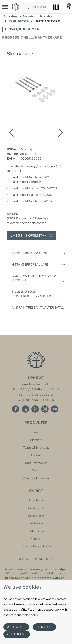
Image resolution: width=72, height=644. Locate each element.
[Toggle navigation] (5, 7)
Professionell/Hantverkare (32, 38)
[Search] (27, 7)
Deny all (45, 627)
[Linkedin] (25, 409)
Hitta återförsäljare (38, 264)
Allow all (16, 627)
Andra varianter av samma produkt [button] (38, 278)
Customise (17, 634)
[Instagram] (45, 409)
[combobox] (39, 7)
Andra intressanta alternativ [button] (38, 307)
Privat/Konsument (24, 29)
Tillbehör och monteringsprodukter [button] (38, 294)
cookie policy (30, 615)
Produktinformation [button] (38, 253)
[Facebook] (16, 409)
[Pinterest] (35, 409)
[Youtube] (55, 409)
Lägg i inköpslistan (32, 236)
